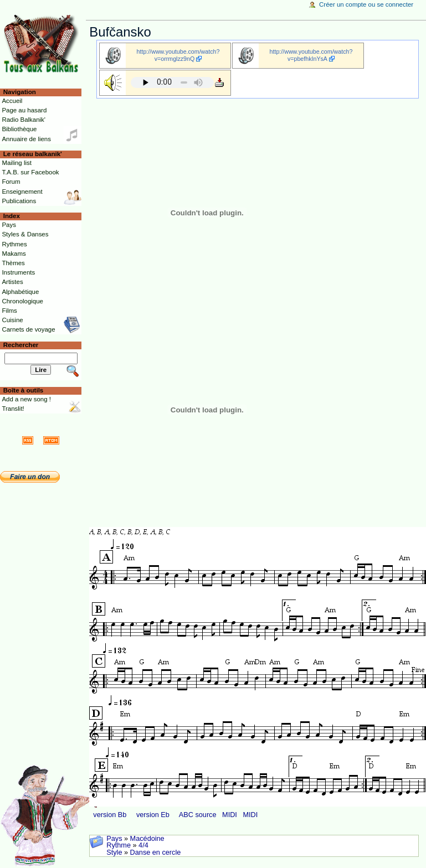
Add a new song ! (26, 399)
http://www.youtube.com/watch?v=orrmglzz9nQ (178, 55)
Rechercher (21, 345)
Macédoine (147, 839)
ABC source (198, 815)
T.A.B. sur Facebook (30, 172)
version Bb (110, 815)
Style (114, 852)
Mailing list (16, 163)
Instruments (18, 272)
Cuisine (12, 320)
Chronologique (22, 301)
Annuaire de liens (26, 139)
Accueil (12, 101)
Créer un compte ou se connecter (366, 4)
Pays (114, 839)
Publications (19, 201)
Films (9, 311)
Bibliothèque (19, 129)
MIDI (230, 815)
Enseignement (22, 192)
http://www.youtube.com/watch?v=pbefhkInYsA (311, 55)
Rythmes (14, 244)
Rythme (119, 845)
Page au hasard (24, 110)
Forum (11, 182)
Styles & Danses (25, 234)
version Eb (153, 815)
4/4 (143, 845)
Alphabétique (20, 292)
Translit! (13, 409)
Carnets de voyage (28, 329)
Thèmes (13, 263)
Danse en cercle (156, 852)
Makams (14, 254)
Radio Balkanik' (24, 120)
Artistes (12, 282)
